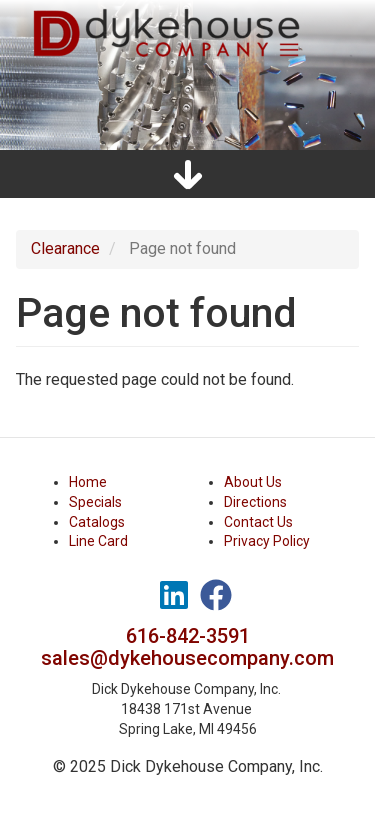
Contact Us (258, 522)
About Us (253, 482)
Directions (255, 502)
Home (88, 482)
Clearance (65, 248)
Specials (95, 502)
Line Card (98, 541)
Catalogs (97, 522)
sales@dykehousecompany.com (187, 658)
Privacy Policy (267, 541)
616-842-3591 (188, 636)
